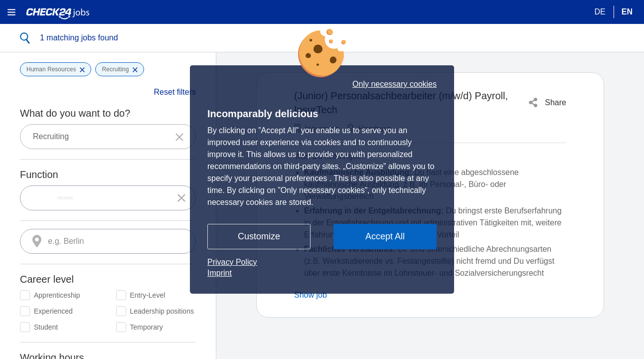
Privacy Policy (232, 262)
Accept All (385, 236)
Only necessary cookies (395, 84)
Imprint (220, 273)
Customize (259, 236)
